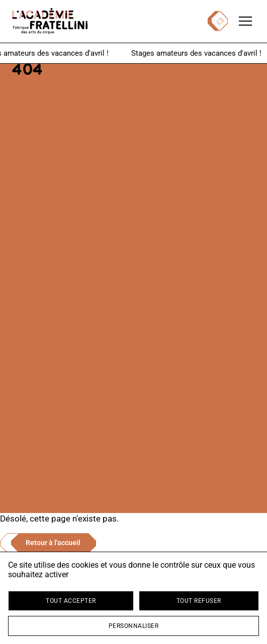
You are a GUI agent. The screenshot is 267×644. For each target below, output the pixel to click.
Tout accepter (71, 601)
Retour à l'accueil (53, 543)
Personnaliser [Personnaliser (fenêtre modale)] (134, 626)
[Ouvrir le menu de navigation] (245, 21)
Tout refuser (199, 601)
